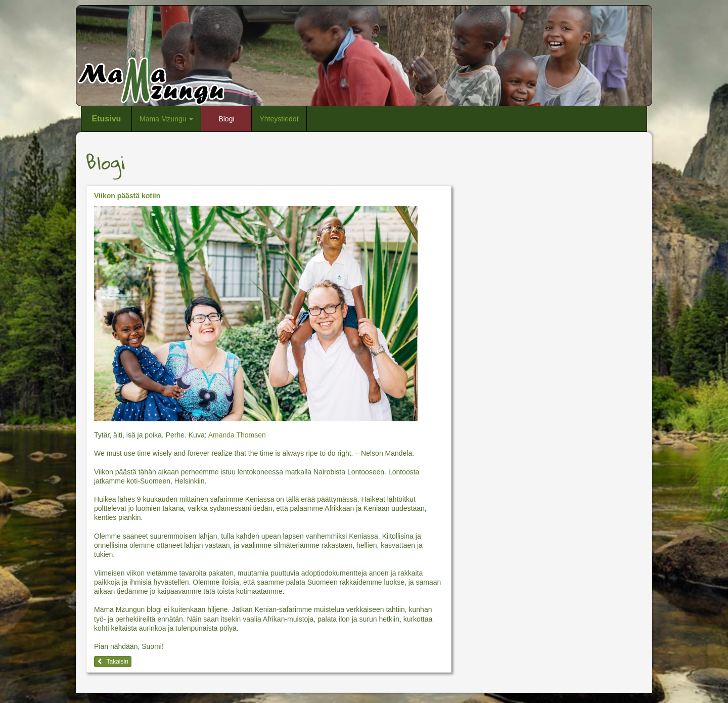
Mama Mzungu (166, 119)
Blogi (226, 119)
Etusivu (107, 119)
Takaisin (113, 662)
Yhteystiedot (279, 119)
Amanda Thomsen (237, 435)
